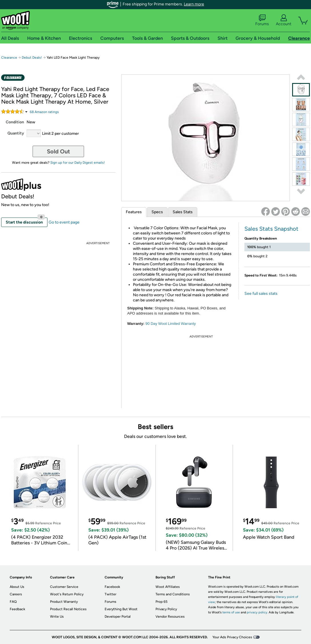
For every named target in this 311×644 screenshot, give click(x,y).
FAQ (13, 602)
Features (134, 212)
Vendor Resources (170, 617)
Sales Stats (183, 212)
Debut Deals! (32, 58)
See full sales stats (261, 294)
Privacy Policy (166, 609)
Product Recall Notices (68, 609)
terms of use (231, 612)
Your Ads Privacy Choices (232, 637)
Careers (16, 594)
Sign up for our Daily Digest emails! (78, 163)
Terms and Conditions (173, 594)
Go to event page (64, 222)
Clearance (9, 58)
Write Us (57, 617)
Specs (157, 212)
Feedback (17, 609)
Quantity (16, 133)
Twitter (110, 594)
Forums (262, 20)
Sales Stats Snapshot (271, 229)
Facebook (112, 587)
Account (284, 20)
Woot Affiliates (168, 587)
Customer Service (64, 587)
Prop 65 (162, 602)
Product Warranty (64, 602)
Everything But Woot (121, 609)
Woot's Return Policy (67, 594)
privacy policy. (257, 612)
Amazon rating (44, 112)
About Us (17, 587)
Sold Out (58, 151)
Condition (15, 122)
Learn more (194, 4)
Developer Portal (118, 617)
